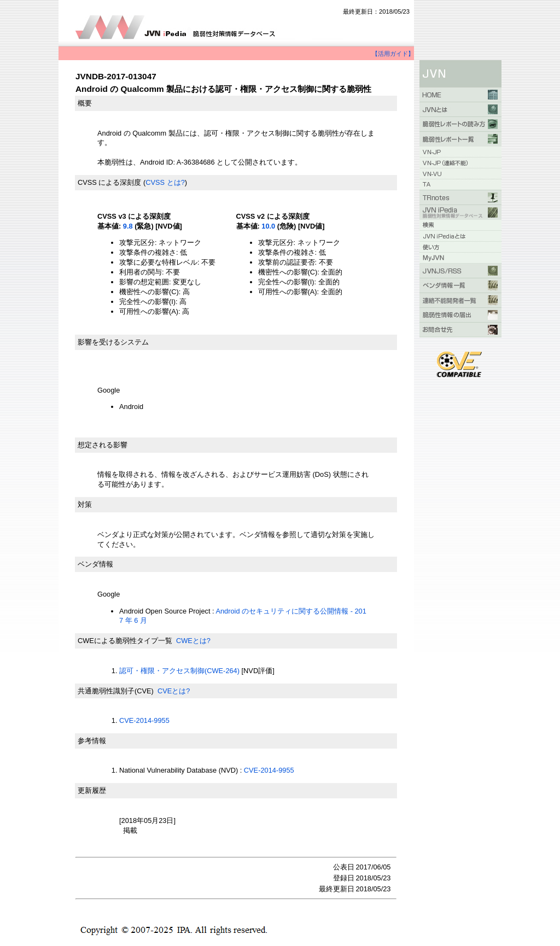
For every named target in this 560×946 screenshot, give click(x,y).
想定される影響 (103, 445)
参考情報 (92, 741)
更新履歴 (92, 790)
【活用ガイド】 (393, 54)
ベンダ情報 (95, 564)
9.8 (128, 226)
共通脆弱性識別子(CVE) (116, 691)
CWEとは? (193, 641)
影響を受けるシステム (113, 342)
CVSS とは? (165, 182)
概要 (85, 103)
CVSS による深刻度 (109, 182)
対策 (85, 504)
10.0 (268, 226)
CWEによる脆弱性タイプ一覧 (125, 641)
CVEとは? (174, 691)
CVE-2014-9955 (144, 720)
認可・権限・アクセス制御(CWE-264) (179, 671)
